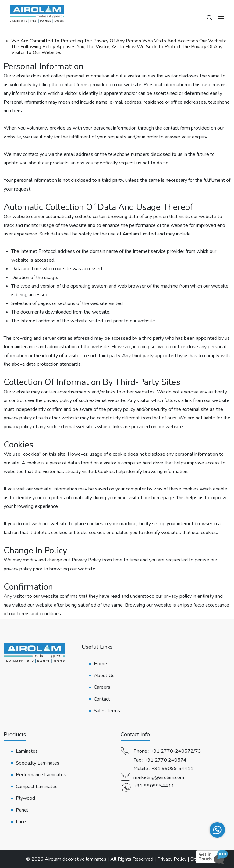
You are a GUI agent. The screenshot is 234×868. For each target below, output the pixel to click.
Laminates (27, 751)
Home (100, 664)
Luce (21, 822)
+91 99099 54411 (172, 769)
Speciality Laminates (38, 763)
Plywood (25, 798)
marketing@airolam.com (159, 777)
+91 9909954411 (154, 786)
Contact (102, 699)
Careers (102, 687)
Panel (22, 810)
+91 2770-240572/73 (176, 751)
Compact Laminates (37, 787)
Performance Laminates (41, 775)
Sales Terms (107, 711)
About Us (104, 676)
